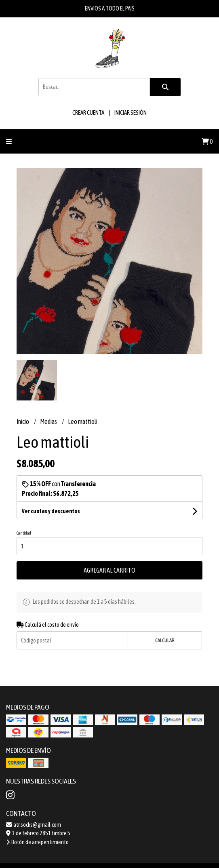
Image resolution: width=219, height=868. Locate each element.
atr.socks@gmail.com (34, 825)
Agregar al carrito (109, 570)
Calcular (165, 640)
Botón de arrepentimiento (37, 842)
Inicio (23, 421)
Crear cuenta (88, 113)
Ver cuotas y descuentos (51, 511)
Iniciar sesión (131, 113)
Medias (49, 421)
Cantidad (24, 533)
